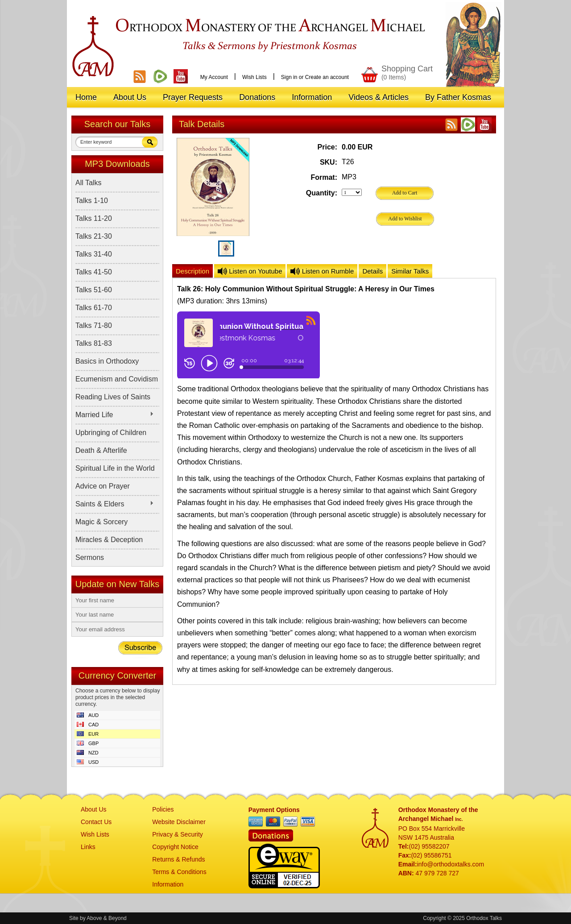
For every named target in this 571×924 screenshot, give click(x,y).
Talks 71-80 (94, 325)
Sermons (90, 557)
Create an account (327, 77)
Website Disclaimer (179, 822)
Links (88, 847)
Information (168, 884)
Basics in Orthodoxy (107, 361)
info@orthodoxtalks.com (451, 864)
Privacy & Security (178, 834)
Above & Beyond (106, 918)
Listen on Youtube (250, 271)
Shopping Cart (407, 73)
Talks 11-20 (94, 218)
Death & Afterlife (101, 450)
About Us (94, 809)
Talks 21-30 (94, 236)
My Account (214, 77)
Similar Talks (410, 271)
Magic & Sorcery (101, 522)
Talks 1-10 (92, 201)
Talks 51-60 (94, 290)
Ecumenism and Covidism (117, 379)
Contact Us (96, 822)
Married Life (115, 415)
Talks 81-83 (94, 343)
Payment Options (274, 810)
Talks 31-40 (94, 254)
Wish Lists (254, 77)
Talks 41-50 (94, 272)
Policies (163, 809)
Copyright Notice (175, 847)
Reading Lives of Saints (113, 397)
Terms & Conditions (179, 872)
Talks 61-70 (94, 308)
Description (192, 271)
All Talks (88, 183)
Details (372, 271)
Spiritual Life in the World (115, 468)
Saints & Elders (115, 504)
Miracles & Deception (109, 540)
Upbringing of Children (111, 433)
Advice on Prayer (103, 486)
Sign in (289, 77)
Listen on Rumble (322, 271)
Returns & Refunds (178, 859)
